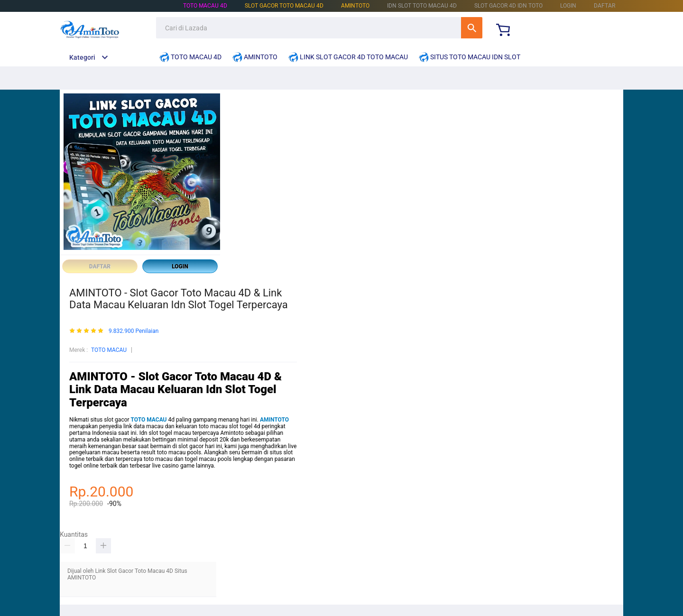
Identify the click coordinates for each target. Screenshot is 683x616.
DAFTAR (605, 6)
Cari (472, 28)
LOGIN (568, 6)
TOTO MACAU (109, 350)
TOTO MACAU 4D (205, 6)
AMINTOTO (355, 6)
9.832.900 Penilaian (134, 331)
